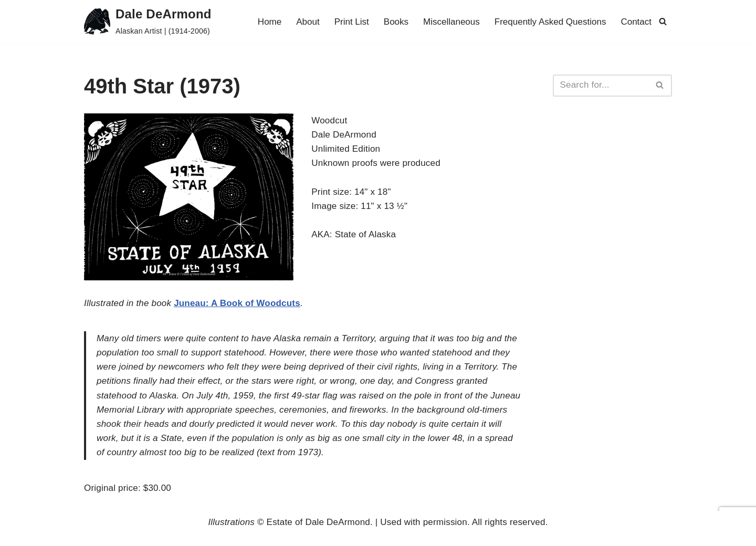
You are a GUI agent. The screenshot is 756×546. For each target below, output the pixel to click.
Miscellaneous (451, 22)
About (308, 22)
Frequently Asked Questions (550, 22)
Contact (636, 22)
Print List (352, 22)
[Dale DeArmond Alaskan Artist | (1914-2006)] (148, 22)
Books (396, 22)
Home (270, 22)
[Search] (663, 21)
